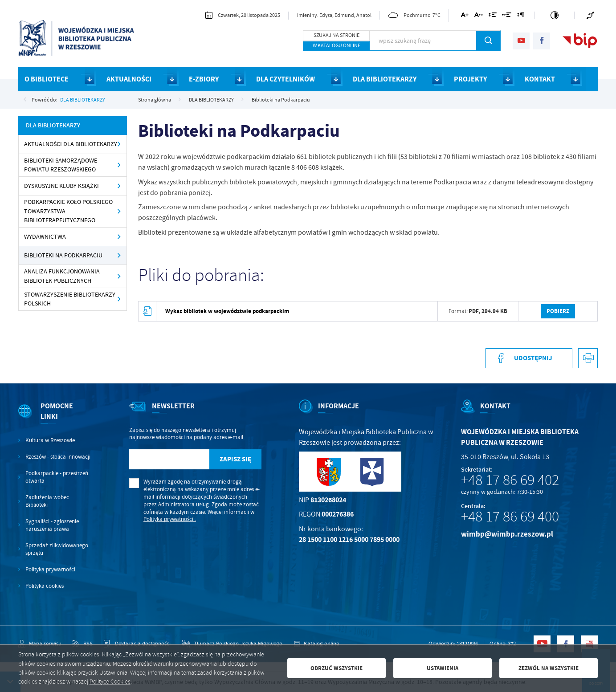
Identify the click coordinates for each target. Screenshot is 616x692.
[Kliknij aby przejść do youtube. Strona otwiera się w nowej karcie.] (521, 41)
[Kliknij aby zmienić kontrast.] (555, 15)
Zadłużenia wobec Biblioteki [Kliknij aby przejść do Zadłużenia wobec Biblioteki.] (47, 501)
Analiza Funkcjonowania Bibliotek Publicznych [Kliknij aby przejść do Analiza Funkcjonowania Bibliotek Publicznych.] (62, 276)
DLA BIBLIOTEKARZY (83, 100)
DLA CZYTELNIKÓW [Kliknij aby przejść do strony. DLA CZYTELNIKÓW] (286, 79)
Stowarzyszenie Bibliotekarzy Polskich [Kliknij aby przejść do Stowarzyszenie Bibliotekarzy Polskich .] (70, 299)
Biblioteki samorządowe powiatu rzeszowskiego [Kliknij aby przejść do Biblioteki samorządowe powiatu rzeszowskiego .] (61, 165)
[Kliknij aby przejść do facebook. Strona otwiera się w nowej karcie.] (542, 41)
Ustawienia (443, 668)
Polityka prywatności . (170, 519)
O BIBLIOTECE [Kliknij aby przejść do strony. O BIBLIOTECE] (47, 79)
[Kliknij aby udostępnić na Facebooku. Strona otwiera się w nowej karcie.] (529, 358)
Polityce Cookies (110, 682)
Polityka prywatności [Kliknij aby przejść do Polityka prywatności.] (50, 570)
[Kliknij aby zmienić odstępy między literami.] (479, 16)
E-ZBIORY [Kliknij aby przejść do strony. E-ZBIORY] (204, 79)
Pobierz (558, 311)
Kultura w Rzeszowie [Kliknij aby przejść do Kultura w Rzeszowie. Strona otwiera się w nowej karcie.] (50, 440)
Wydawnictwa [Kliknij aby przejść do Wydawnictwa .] (45, 237)
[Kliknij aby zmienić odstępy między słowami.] (507, 16)
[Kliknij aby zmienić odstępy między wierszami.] (492, 16)
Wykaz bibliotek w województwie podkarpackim (227, 311)
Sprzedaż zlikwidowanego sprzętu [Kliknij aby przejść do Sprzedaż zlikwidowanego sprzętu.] (57, 549)
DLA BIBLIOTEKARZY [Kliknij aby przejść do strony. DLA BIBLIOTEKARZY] (385, 79)
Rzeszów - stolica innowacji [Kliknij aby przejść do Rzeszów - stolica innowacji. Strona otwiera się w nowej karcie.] (58, 457)
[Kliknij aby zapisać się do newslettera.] (236, 459)
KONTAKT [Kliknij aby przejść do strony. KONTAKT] (540, 79)
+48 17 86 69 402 (510, 480)
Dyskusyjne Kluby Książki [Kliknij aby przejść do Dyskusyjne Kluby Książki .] (61, 186)
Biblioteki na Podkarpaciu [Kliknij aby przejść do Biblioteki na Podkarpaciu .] (63, 255)
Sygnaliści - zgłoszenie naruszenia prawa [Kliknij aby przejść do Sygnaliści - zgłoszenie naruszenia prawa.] (52, 525)
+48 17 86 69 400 (510, 517)
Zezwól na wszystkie (549, 668)
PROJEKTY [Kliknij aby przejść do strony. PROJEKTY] (470, 79)
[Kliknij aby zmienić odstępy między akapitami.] (521, 16)
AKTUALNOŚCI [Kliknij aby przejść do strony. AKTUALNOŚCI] (129, 79)
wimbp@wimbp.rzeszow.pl (507, 534)
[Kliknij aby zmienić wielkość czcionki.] (465, 16)
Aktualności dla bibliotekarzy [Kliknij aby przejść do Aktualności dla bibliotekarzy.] (71, 144)
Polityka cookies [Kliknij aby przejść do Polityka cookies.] (45, 586)
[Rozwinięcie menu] (55, 419)
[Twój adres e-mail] (169, 459)
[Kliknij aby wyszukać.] (488, 41)
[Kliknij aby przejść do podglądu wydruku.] (588, 358)
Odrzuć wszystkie (337, 668)
